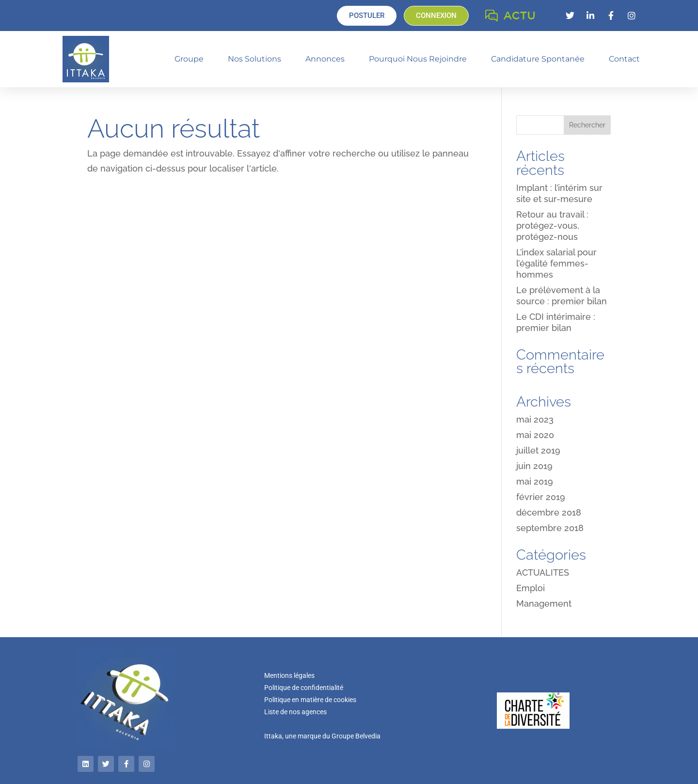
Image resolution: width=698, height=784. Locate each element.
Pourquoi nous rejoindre (418, 59)
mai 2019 (535, 481)
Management (544, 604)
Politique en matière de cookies (310, 700)
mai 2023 (535, 419)
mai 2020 (535, 435)
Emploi (531, 588)
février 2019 (541, 497)
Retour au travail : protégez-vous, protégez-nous (552, 226)
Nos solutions (254, 59)
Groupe (189, 59)
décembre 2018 (549, 512)
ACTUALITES (543, 572)
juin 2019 (534, 466)
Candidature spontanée (538, 59)
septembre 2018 (550, 528)
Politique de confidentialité (304, 688)
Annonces (325, 59)
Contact (624, 59)
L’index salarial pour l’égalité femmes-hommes (556, 263)
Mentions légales (289, 675)
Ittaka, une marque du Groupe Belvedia (322, 736)
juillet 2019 (538, 450)
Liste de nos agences (295, 712)
